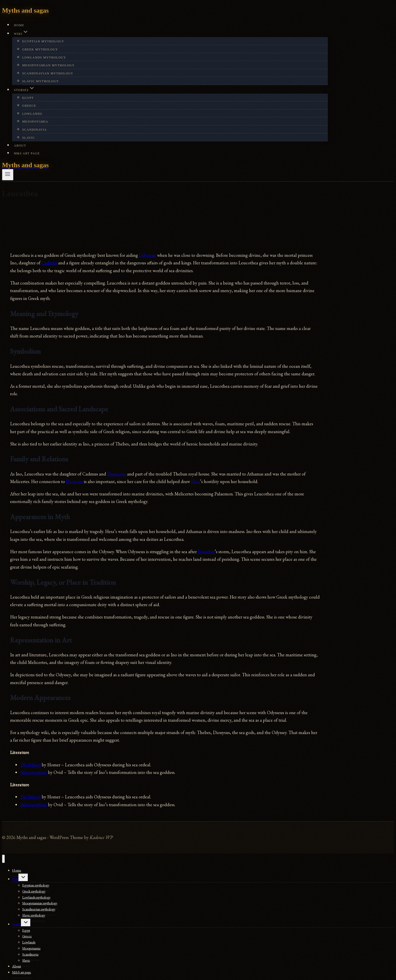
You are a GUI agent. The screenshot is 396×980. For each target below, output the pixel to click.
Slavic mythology (41, 81)
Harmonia (117, 474)
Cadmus (49, 263)
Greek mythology (40, 49)
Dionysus (74, 481)
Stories (17, 924)
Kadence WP (101, 837)
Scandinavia (35, 130)
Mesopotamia (35, 122)
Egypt (28, 98)
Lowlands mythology (44, 58)
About (20, 146)
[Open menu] (8, 175)
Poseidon (206, 552)
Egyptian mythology (43, 41)
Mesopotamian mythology (48, 65)
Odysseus (147, 255)
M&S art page (27, 153)
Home (19, 25)
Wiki (15, 879)
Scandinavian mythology (48, 73)
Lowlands (32, 114)
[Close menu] (3, 859)
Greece (29, 106)
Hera (195, 481)
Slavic (29, 138)
